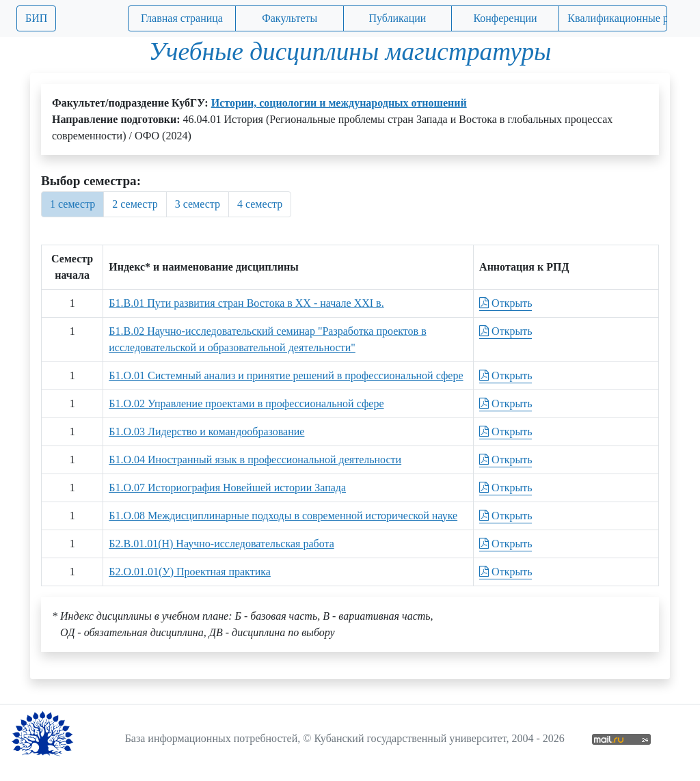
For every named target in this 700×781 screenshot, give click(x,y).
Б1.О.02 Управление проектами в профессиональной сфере (246, 403)
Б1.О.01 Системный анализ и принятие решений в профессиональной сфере (286, 375)
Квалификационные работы (617, 18)
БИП (36, 18)
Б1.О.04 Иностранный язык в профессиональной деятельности (255, 460)
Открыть (506, 303)
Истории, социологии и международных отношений (339, 103)
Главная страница (182, 18)
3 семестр (198, 204)
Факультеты (290, 18)
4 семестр (260, 204)
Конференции (505, 18)
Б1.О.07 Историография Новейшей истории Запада (227, 488)
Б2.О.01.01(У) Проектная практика (190, 572)
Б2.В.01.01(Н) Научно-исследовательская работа (221, 544)
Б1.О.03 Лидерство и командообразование (206, 431)
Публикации (397, 18)
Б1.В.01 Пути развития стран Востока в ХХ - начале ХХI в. (246, 303)
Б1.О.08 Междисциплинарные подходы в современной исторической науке (283, 516)
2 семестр (135, 204)
